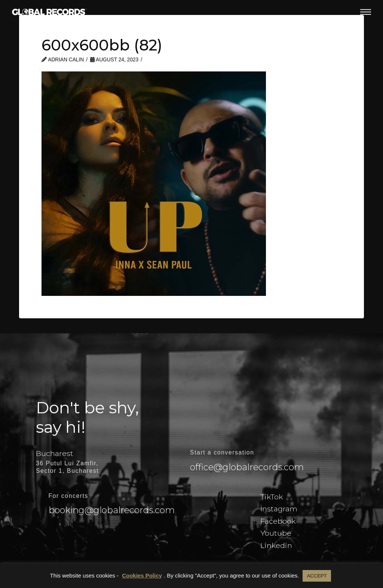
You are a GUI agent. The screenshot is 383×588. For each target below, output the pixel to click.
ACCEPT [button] (317, 576)
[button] (366, 12)
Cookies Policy (142, 575)
